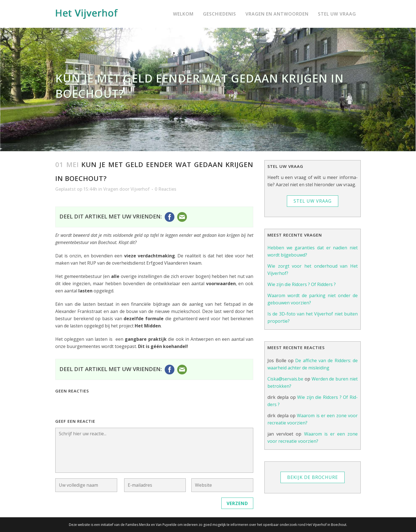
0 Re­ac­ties (166, 189)
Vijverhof (140, 189)
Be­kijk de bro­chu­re (313, 477)
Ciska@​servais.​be (285, 379)
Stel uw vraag (313, 201)
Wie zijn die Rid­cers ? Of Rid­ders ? (302, 284)
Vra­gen (111, 189)
